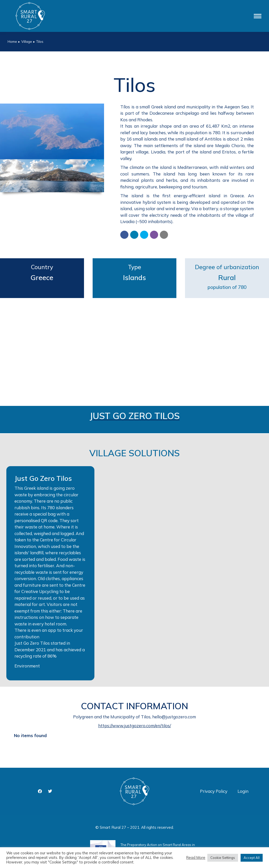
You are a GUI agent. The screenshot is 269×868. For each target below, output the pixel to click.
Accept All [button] (252, 858)
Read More (196, 858)
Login (243, 791)
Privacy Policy (214, 791)
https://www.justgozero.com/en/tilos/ (135, 726)
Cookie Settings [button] (223, 858)
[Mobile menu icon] (258, 16)
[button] (124, 235)
